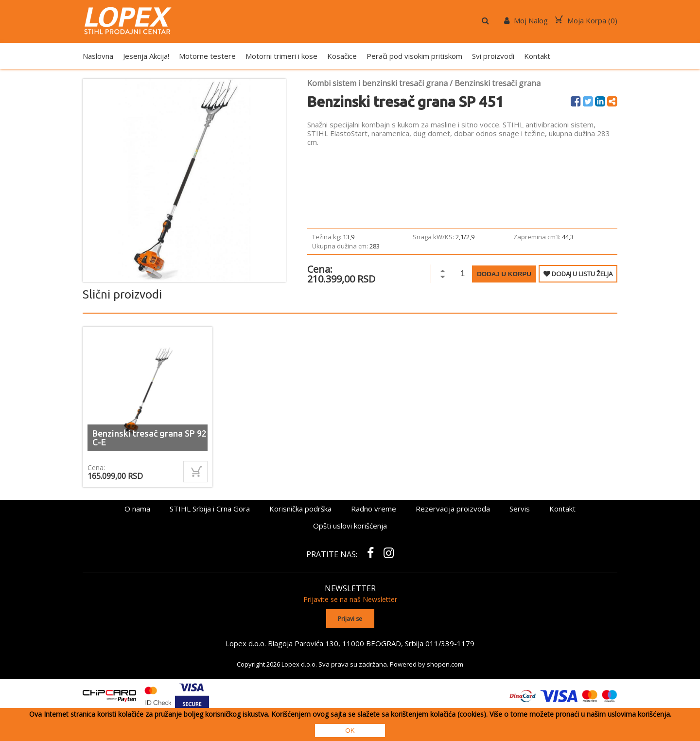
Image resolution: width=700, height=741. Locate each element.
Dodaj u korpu (504, 274)
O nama (137, 509)
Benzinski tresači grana (498, 83)
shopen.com (445, 664)
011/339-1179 (450, 643)
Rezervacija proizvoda (453, 509)
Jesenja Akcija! (146, 56)
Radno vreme (374, 509)
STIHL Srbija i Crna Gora (210, 509)
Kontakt (537, 56)
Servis (520, 509)
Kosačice (342, 56)
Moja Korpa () (586, 20)
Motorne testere (207, 56)
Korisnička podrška (300, 509)
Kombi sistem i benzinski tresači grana (377, 83)
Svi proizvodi (493, 56)
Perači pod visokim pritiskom (414, 56)
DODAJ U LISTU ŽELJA (578, 274)
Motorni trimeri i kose (281, 56)
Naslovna (98, 56)
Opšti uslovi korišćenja (350, 526)
